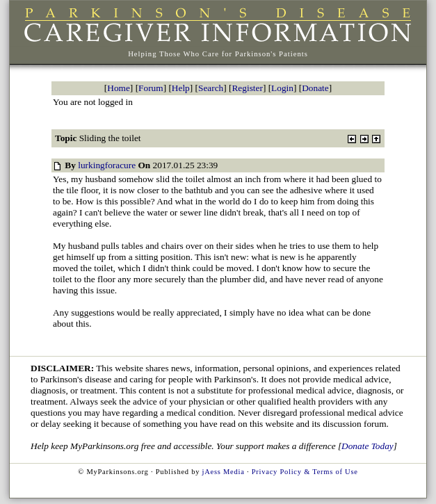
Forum (151, 88)
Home (119, 88)
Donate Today (368, 446)
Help (181, 88)
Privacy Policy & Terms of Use (305, 472)
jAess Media (224, 472)
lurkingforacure (107, 165)
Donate (315, 88)
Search (211, 88)
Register (247, 88)
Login (282, 88)
